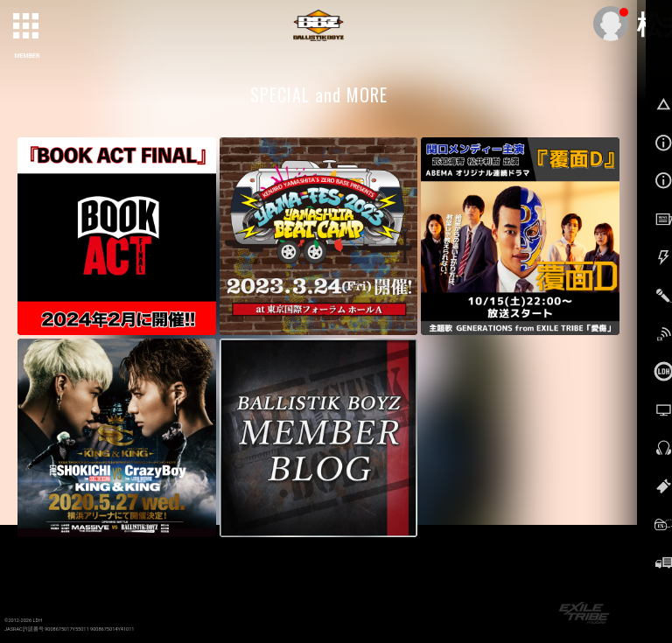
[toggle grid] (27, 27)
